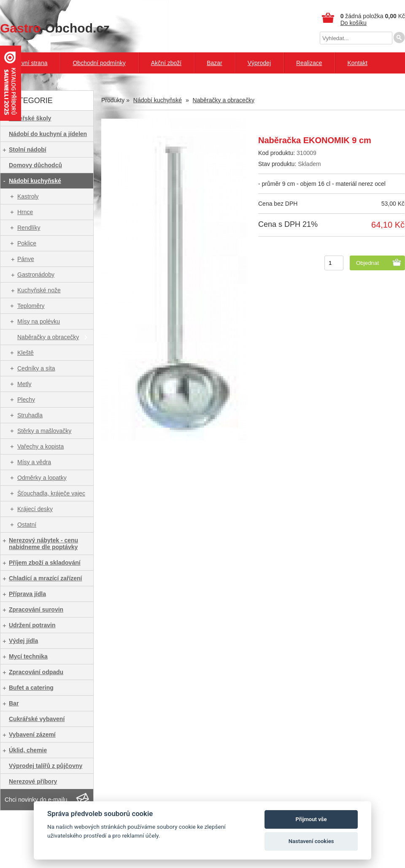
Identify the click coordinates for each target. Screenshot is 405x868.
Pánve (26, 259)
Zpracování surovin (36, 610)
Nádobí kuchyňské (35, 181)
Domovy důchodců (35, 165)
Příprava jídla (27, 594)
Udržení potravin (32, 625)
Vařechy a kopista (40, 446)
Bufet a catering (31, 688)
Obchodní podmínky (99, 63)
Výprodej (259, 63)
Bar (14, 703)
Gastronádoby (36, 275)
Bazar (215, 63)
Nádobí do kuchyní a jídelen (48, 134)
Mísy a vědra (34, 462)
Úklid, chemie (28, 750)
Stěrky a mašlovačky (44, 431)
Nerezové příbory (33, 781)
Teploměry (31, 306)
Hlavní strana (30, 63)
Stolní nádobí (28, 150)
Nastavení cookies (311, 841)
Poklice (27, 243)
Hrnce (25, 212)
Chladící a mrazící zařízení (46, 578)
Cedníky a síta (36, 368)
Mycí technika (28, 656)
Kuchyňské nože (39, 290)
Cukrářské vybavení (37, 719)
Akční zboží (166, 63)
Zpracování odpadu (36, 672)
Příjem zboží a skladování (45, 563)
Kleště (26, 353)
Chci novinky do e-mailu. (37, 800)
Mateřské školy (30, 118)
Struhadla (30, 415)
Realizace (309, 63)
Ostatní (27, 525)
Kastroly (28, 196)
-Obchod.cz (55, 28)
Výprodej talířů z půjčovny (46, 766)
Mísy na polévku (39, 321)
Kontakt (357, 63)
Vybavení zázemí (32, 735)
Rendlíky (29, 228)
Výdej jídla (23, 641)
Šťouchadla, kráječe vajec (51, 493)
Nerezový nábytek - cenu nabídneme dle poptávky (43, 544)
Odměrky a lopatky (42, 478)
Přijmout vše (311, 819)
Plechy (26, 400)
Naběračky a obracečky (48, 337)
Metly (24, 384)
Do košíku (354, 23)
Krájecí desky (35, 509)
